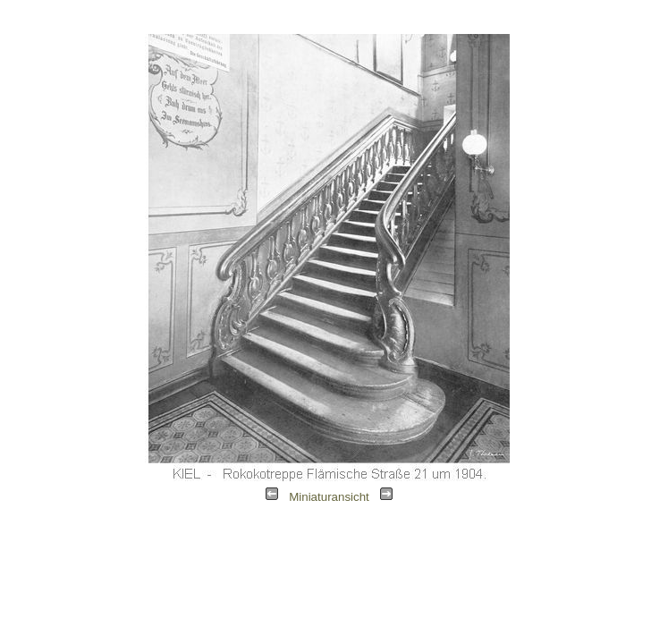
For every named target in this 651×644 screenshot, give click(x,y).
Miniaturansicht (329, 497)
